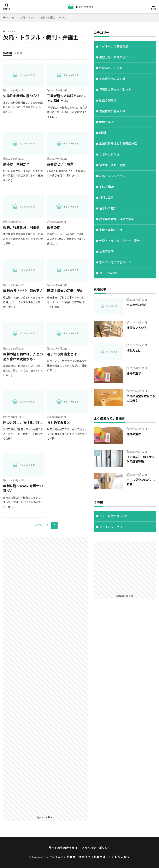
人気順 (18, 53)
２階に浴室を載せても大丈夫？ (141, 398)
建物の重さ (134, 373)
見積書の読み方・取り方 (115, 90)
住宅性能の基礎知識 (112, 111)
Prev (40, 525)
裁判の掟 (54, 227)
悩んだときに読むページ (115, 262)
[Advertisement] (45, 676)
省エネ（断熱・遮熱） (114, 165)
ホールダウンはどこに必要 (141, 482)
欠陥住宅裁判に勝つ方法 (21, 96)
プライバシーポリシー (114, 527)
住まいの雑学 (108, 208)
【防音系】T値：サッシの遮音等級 (141, 459)
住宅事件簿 (106, 251)
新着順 (7, 53)
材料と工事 (106, 197)
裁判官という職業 (60, 164)
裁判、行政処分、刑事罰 (21, 227)
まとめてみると (59, 422)
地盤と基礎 (106, 122)
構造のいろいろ (137, 328)
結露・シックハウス (112, 176)
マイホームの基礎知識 (114, 46)
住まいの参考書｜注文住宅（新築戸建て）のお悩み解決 (92, 857)
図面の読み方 (108, 100)
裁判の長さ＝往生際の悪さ (23, 291)
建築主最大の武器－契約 (65, 291)
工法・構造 (106, 187)
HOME (10, 18)
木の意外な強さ (137, 305)
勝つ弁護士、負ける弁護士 (23, 422)
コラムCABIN (108, 273)
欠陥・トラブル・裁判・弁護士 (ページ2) (43, 18)
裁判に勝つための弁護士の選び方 (23, 488)
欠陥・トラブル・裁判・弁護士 (119, 241)
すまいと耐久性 (109, 154)
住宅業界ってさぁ (111, 68)
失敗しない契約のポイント (117, 57)
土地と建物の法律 (111, 230)
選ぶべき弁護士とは (62, 354)
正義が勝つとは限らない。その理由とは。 (67, 98)
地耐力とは (134, 350)
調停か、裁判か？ (16, 164)
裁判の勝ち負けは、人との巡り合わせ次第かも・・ (23, 356)
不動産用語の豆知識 (112, 79)
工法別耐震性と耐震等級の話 (118, 144)
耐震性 (104, 133)
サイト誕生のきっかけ (114, 516)
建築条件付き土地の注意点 (117, 219)
